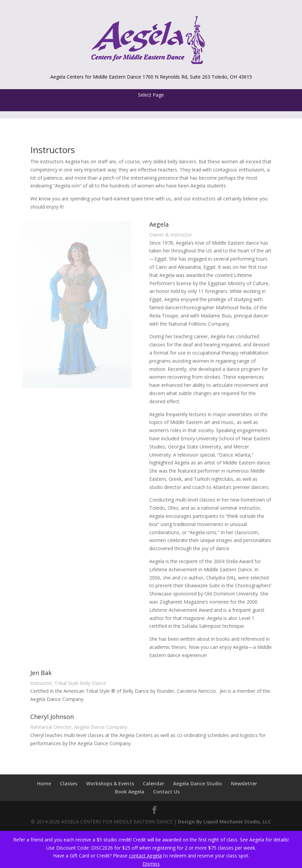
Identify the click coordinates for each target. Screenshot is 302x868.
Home (44, 783)
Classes (69, 783)
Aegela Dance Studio (198, 783)
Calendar (154, 783)
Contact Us (166, 792)
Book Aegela (130, 792)
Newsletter (244, 783)
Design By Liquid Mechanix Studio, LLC (224, 822)
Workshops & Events (110, 783)
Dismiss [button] (151, 864)
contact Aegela (145, 856)
